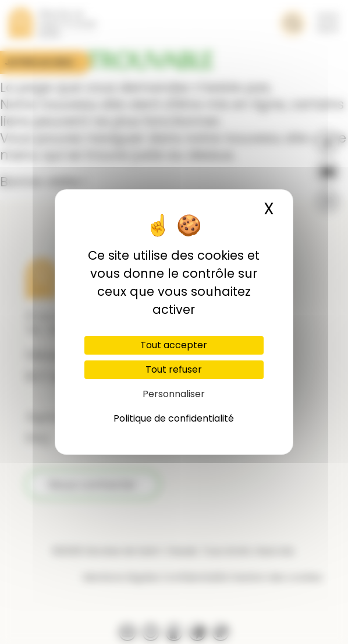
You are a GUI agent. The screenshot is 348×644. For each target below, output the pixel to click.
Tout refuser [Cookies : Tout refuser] (174, 369)
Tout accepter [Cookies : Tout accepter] (174, 345)
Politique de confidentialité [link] (174, 418)
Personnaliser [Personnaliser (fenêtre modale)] (174, 394)
